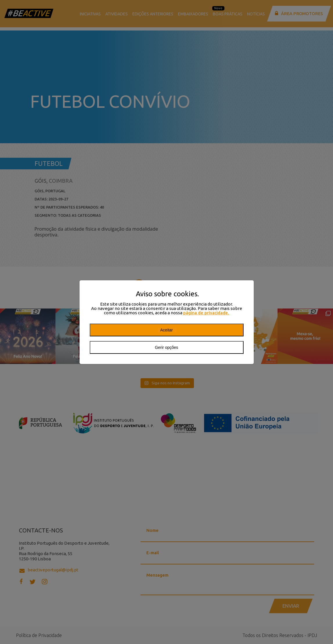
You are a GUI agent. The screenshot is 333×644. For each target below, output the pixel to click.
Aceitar (167, 330)
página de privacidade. (206, 313)
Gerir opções (166, 347)
